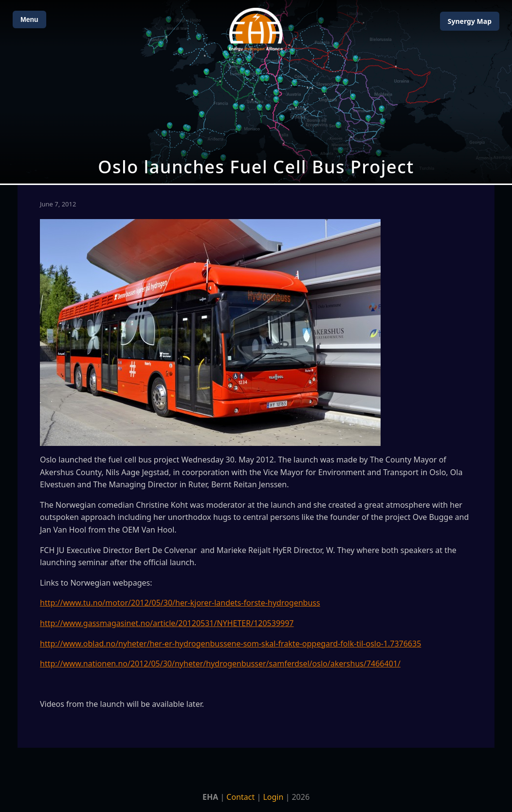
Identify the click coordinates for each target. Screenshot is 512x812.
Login (273, 797)
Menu (29, 19)
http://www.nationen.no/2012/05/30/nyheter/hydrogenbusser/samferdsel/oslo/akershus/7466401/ (220, 664)
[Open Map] (256, 92)
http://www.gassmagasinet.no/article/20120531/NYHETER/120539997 (167, 623)
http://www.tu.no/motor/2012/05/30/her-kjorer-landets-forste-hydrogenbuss (180, 603)
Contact (240, 797)
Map (470, 21)
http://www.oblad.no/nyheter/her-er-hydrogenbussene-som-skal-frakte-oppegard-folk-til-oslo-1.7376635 (230, 644)
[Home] (256, 29)
